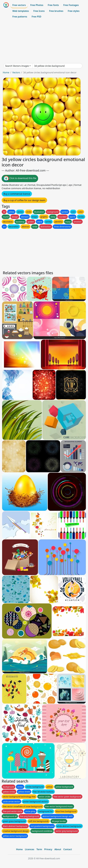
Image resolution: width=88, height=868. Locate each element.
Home (6, 72)
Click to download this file (20, 178)
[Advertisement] (44, 41)
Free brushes (56, 11)
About (58, 849)
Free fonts (53, 5)
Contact (68, 849)
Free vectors (19, 5)
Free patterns (20, 17)
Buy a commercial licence (17, 194)
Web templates (21, 11)
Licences (30, 849)
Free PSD (36, 17)
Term (39, 849)
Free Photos (37, 5)
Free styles (74, 11)
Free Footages (71, 5)
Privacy (48, 849)
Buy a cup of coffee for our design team (24, 200)
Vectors (16, 72)
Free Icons (39, 11)
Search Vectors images (17, 66)
